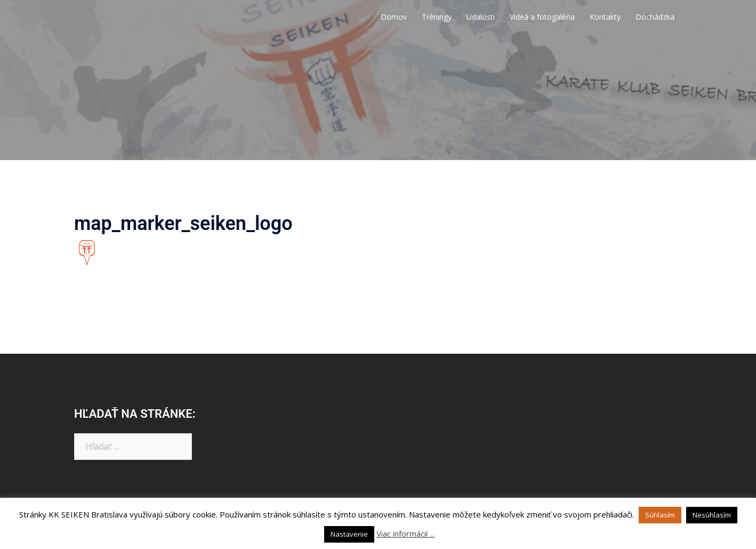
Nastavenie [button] (349, 534)
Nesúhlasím (712, 515)
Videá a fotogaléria (542, 17)
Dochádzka (655, 17)
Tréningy (437, 17)
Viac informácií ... (405, 534)
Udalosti (481, 17)
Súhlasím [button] (660, 515)
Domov (394, 17)
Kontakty (605, 17)
